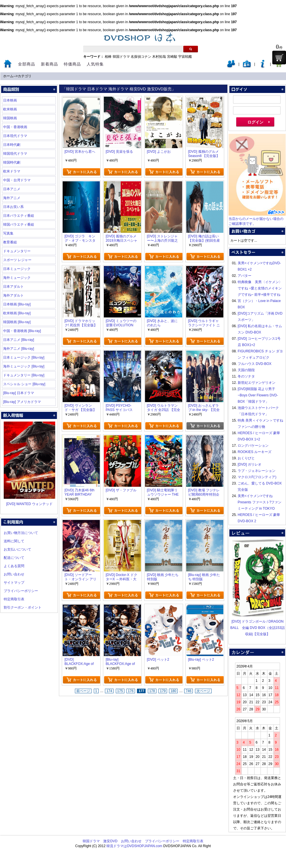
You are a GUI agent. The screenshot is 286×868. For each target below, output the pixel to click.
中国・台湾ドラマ (17, 180)
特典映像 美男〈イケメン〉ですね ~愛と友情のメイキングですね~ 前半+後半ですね (260, 288)
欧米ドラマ (12, 171)
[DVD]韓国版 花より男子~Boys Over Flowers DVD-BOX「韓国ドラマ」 (258, 395)
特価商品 (72, 64)
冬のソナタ (246, 376)
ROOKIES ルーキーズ (255, 452)
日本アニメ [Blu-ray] (19, 340)
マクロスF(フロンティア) (257, 477)
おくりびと (246, 458)
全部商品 (27, 64)
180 (173, 691)
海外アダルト (13, 295)
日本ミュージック (17, 269)
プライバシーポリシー (21, 591)
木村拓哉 (159, 57)
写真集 (8, 233)
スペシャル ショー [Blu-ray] (24, 384)
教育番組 (10, 242)
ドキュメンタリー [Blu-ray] (24, 375)
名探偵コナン (141, 57)
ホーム (8, 76)
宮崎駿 (172, 57)
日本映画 (10, 100)
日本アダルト (13, 287)
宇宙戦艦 (185, 57)
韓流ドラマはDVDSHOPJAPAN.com (134, 846)
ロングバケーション (253, 446)
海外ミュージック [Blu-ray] (24, 366)
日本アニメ (12, 189)
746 (188, 691)
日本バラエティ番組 (19, 216)
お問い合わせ (14, 574)
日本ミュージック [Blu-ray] (24, 357)
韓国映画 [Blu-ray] (17, 322)
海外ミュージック (17, 278)
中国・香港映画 (15, 127)
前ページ (83, 691)
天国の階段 (246, 370)
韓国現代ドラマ (15, 154)
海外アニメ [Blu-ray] (19, 349)
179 (163, 691)
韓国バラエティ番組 (19, 225)
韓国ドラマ (121, 57)
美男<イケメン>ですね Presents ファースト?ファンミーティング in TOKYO (260, 502)
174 (109, 691)
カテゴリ (25, 76)
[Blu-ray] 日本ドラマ (19, 393)
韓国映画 (10, 118)
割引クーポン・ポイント (23, 607)
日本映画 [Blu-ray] (17, 304)
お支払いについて (17, 549)
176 (131, 691)
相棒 (108, 57)
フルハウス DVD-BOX (255, 364)
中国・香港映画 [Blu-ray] (22, 331)
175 (120, 691)
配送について (14, 558)
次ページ (203, 691)
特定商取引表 (14, 599)
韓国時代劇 (12, 162)
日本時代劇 (12, 145)
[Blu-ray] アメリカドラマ (22, 402)
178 (152, 691)
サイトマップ (14, 583)
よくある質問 (14, 566)
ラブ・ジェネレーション (257, 471)
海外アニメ (12, 198)
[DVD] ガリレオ (250, 464)
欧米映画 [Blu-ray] (17, 313)
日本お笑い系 (13, 207)
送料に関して (14, 541)
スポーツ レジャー (17, 260)
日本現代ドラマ (15, 136)
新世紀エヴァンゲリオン (257, 383)
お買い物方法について (21, 533)
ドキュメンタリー (17, 251)
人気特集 (95, 64)
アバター (245, 276)
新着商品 (49, 64)
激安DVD (110, 841)
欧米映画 (10, 109)
